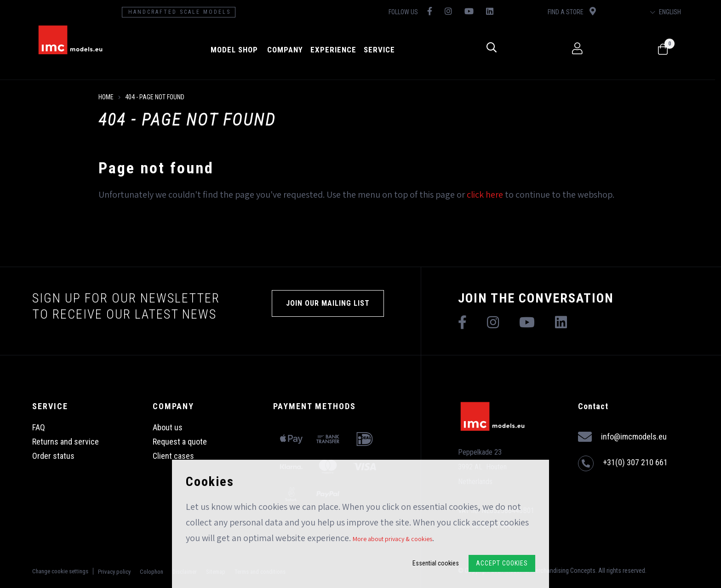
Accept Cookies (502, 563)
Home (106, 97)
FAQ (39, 427)
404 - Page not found (155, 97)
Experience (336, 50)
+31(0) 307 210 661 (623, 463)
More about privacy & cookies (392, 539)
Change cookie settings (60, 571)
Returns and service (66, 442)
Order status (53, 456)
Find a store (576, 11)
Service (382, 50)
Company (287, 50)
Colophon (152, 572)
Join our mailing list (328, 303)
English (671, 12)
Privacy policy (114, 572)
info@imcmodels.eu (622, 437)
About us (168, 427)
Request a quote (180, 442)
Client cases (173, 456)
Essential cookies (436, 563)
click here (485, 194)
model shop (237, 50)
